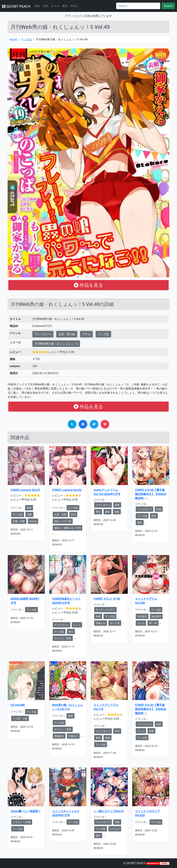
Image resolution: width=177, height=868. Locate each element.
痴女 (65, 6)
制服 (29, 508)
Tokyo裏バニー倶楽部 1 (25, 811)
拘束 (117, 505)
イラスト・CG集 (22, 822)
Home (13, 39)
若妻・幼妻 (19, 521)
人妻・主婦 (60, 514)
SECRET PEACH (16, 6)
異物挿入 (59, 736)
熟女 (37, 6)
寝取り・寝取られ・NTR (67, 528)
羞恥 (108, 512)
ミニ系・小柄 (20, 718)
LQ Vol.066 (18, 705)
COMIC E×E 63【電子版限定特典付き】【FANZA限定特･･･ (151, 709)
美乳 (140, 523)
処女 (154, 516)
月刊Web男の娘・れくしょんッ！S (56, 344)
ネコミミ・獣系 (63, 638)
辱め (98, 512)
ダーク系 (115, 623)
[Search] (138, 6)
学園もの (101, 623)
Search (168, 6)
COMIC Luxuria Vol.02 (67, 490)
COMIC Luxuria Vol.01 (25, 490)
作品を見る (89, 285)
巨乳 (46, 6)
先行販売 (142, 616)
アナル (86, 334)
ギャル (55, 6)
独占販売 (156, 616)
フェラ (141, 623)
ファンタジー (103, 505)
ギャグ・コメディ (105, 610)
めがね (33, 521)
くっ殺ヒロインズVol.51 (109, 811)
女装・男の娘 (67, 334)
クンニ (77, 625)
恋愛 (29, 514)
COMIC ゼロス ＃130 (107, 599)
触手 (98, 835)
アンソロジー (43, 334)
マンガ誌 (26, 39)
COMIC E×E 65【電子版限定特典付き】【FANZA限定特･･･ (151, 494)
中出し (75, 6)
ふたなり (115, 829)
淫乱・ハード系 (63, 521)
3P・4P (153, 623)
